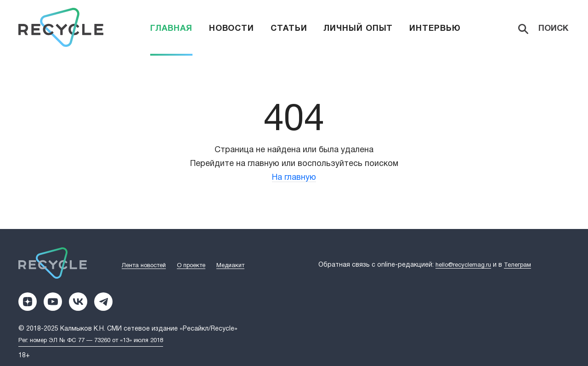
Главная (171, 29)
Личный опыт (358, 29)
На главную (294, 178)
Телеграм (517, 265)
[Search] (544, 29)
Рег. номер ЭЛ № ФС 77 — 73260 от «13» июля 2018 (91, 341)
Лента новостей (144, 266)
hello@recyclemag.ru (463, 265)
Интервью (435, 29)
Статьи (289, 29)
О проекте (191, 266)
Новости (232, 29)
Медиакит (230, 266)
